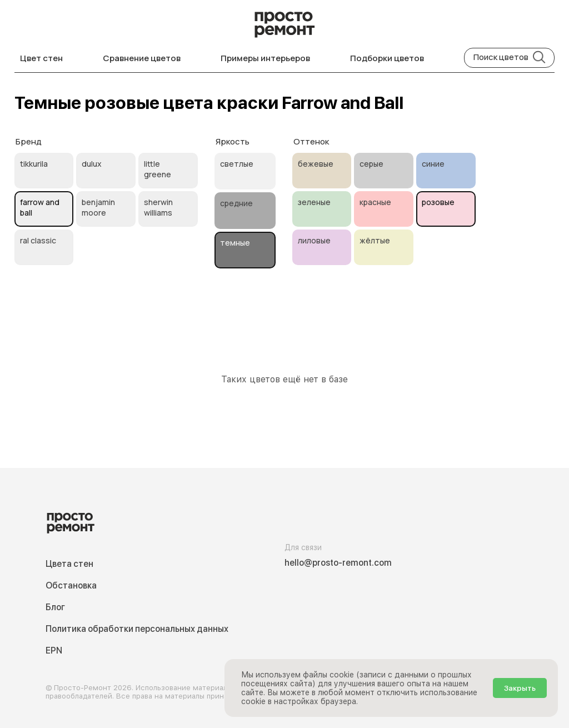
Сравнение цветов (142, 58)
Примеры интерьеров (265, 58)
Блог (55, 607)
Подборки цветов (387, 58)
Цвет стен (41, 58)
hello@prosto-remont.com (338, 563)
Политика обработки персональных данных (137, 629)
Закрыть (520, 688)
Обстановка (71, 585)
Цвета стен (69, 564)
